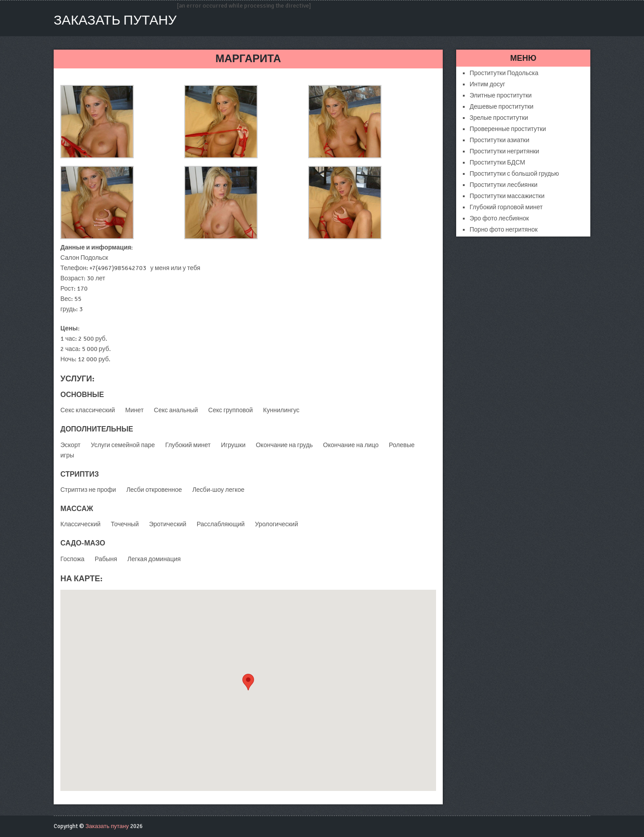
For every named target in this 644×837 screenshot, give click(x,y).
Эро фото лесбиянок (499, 218)
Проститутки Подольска (504, 73)
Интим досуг (487, 84)
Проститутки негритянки (504, 151)
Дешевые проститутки (502, 107)
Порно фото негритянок (504, 230)
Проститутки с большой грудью (514, 174)
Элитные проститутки (501, 95)
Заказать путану (115, 20)
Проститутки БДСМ (497, 163)
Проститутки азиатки (500, 140)
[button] (248, 682)
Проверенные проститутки (508, 129)
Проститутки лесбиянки (504, 185)
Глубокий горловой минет (506, 207)
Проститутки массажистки (507, 196)
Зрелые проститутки (499, 118)
